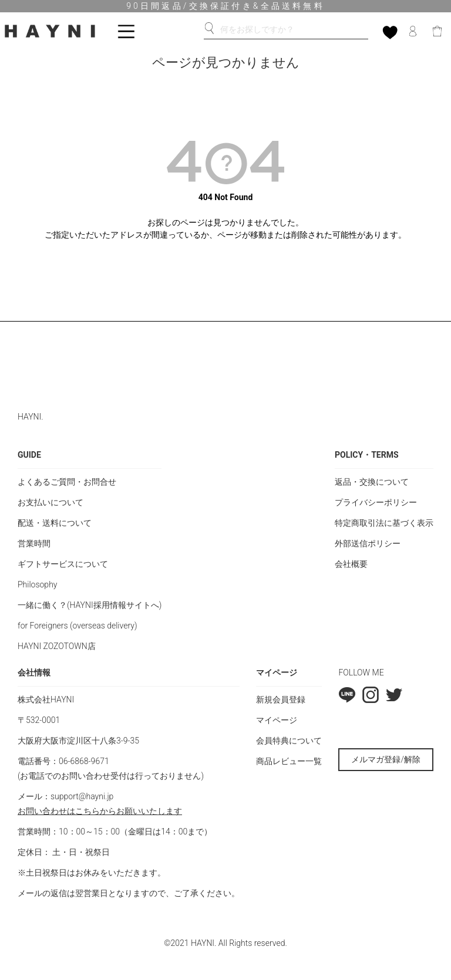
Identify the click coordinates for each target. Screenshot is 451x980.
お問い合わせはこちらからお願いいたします (100, 811)
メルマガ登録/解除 (386, 759)
